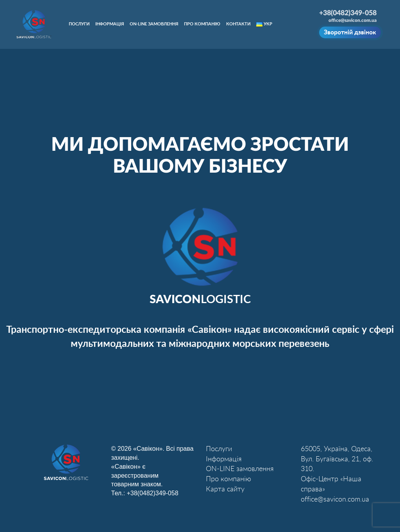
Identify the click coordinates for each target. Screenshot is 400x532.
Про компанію (202, 24)
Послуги (79, 24)
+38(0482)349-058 (152, 493)
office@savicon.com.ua (353, 20)
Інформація (110, 24)
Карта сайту (225, 489)
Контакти (238, 24)
